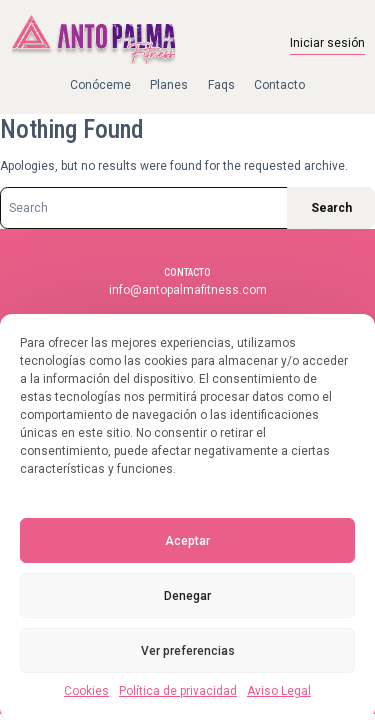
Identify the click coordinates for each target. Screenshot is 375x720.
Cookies (86, 691)
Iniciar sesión (327, 43)
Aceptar (187, 541)
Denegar (187, 596)
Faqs (221, 85)
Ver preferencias (188, 651)
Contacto (279, 85)
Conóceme (100, 85)
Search (331, 208)
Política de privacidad (178, 691)
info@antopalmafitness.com (188, 290)
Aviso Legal (279, 691)
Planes (169, 85)
